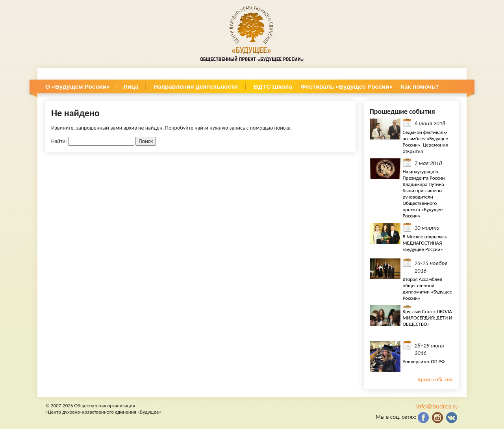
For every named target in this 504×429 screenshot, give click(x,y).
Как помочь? (420, 86)
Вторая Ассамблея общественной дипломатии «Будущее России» (428, 289)
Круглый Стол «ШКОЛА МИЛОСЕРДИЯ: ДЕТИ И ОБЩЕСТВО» (428, 318)
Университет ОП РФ (424, 361)
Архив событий (435, 380)
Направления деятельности (196, 86)
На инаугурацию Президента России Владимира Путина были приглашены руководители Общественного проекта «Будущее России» (424, 194)
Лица (131, 86)
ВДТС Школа (273, 86)
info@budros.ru (437, 406)
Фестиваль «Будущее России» (347, 86)
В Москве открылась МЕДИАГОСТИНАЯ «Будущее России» (425, 243)
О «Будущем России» (78, 86)
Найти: (59, 141)
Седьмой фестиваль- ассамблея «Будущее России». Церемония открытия (426, 142)
